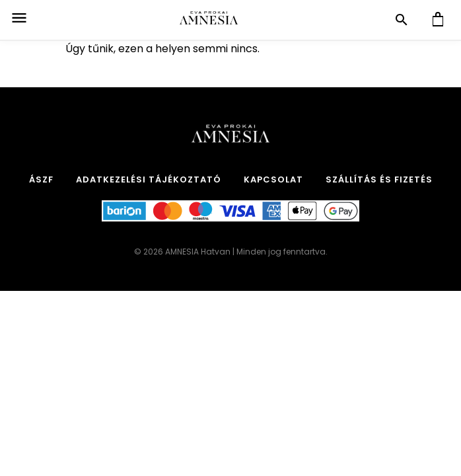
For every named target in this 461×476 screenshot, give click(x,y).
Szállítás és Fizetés (379, 179)
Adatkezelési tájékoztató (149, 179)
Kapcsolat (273, 179)
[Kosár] (438, 20)
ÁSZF (41, 179)
